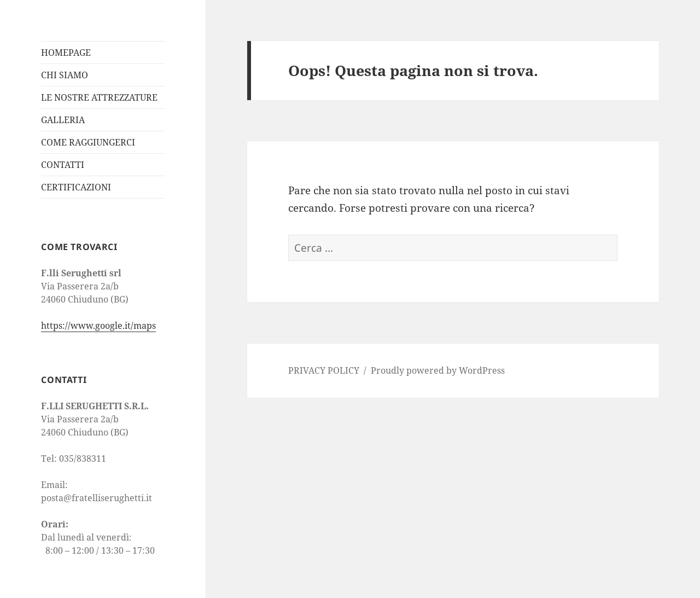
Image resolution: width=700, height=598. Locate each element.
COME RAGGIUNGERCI (88, 142)
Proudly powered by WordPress (438, 370)
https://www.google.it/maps (98, 326)
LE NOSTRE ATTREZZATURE (99, 97)
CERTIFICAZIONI (76, 187)
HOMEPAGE (66, 53)
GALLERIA (63, 120)
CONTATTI (63, 165)
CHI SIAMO (65, 75)
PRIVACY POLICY (324, 370)
